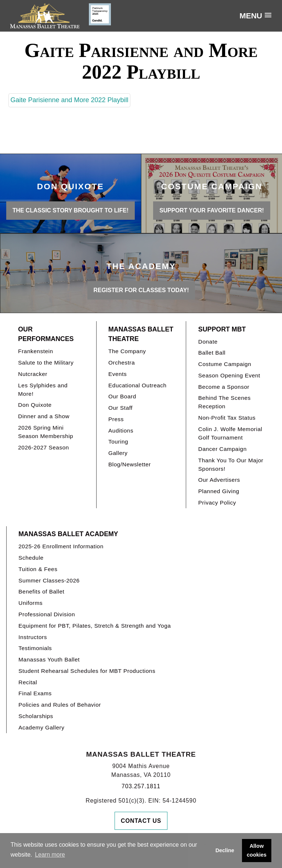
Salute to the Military (46, 363)
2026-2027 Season (44, 447)
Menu (251, 16)
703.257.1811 (141, 786)
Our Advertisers (219, 480)
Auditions (121, 431)
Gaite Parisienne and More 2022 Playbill (69, 100)
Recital (28, 682)
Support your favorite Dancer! (212, 210)
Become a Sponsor (224, 387)
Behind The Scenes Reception (225, 402)
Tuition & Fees (38, 569)
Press (116, 419)
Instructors (33, 637)
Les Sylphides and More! (43, 390)
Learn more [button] (50, 855)
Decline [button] (225, 850)
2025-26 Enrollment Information (61, 546)
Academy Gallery (41, 727)
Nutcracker (33, 374)
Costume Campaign (225, 364)
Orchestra (122, 363)
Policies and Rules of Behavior (60, 705)
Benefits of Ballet (41, 591)
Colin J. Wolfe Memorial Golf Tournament (230, 433)
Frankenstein (35, 351)
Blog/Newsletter (130, 464)
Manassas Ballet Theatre (141, 334)
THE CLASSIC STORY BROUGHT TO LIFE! (70, 210)
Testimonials (35, 648)
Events (117, 374)
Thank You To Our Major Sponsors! (231, 465)
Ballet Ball (212, 353)
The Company (127, 351)
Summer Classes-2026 (49, 580)
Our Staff (120, 408)
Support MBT (222, 329)
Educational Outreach (138, 385)
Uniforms (30, 603)
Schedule (31, 558)
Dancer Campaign (223, 449)
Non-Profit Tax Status (227, 418)
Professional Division (47, 614)
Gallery (118, 453)
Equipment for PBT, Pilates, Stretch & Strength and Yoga (95, 626)
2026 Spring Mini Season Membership (46, 432)
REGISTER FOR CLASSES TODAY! (141, 290)
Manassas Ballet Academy (68, 534)
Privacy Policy (217, 503)
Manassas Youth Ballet (49, 659)
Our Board (122, 396)
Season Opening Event (229, 375)
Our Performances (46, 334)
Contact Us (141, 821)
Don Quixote (35, 405)
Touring (118, 442)
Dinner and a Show (44, 416)
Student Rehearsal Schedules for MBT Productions (87, 671)
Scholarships (36, 716)
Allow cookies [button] (257, 850)
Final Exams (35, 693)
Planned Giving (219, 491)
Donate (208, 342)
